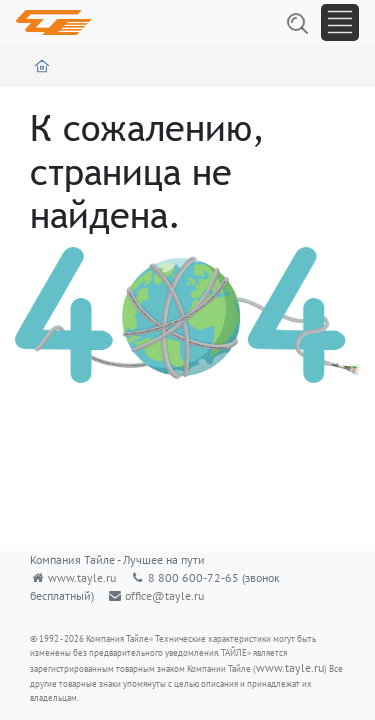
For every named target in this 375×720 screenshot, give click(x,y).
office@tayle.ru (164, 595)
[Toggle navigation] (340, 22)
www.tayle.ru (82, 577)
